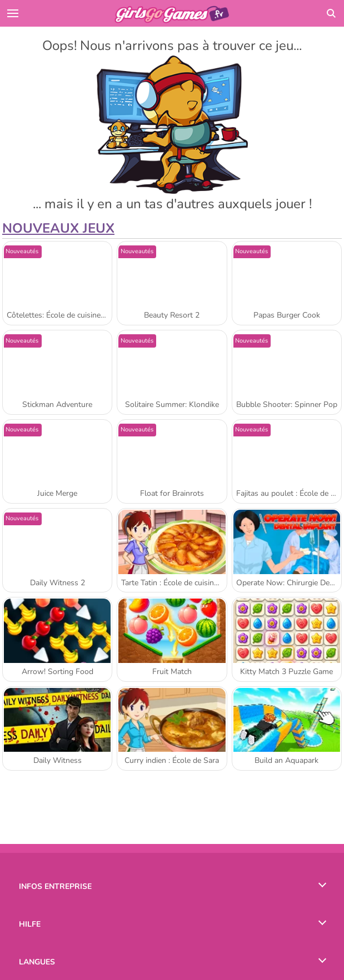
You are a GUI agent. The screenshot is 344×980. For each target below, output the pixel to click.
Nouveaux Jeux (58, 228)
